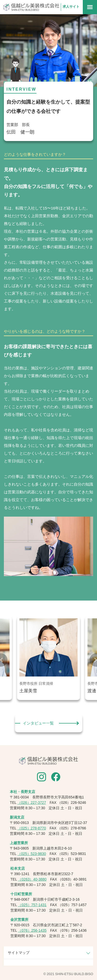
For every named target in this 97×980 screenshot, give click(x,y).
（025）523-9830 (32, 854)
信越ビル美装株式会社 (31, 7)
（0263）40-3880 (32, 879)
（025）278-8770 (32, 828)
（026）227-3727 (32, 803)
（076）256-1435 (32, 930)
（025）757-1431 (32, 905)
